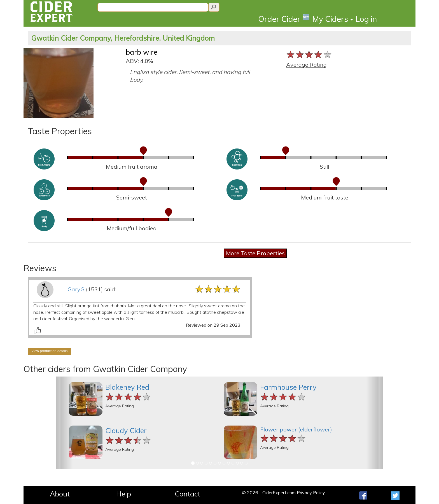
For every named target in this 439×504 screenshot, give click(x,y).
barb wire (142, 52)
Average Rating (306, 65)
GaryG (76, 289)
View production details (49, 351)
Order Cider (284, 19)
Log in (366, 19)
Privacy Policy (311, 493)
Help (124, 494)
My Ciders (333, 19)
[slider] (309, 54)
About (60, 494)
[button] (64, 423)
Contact (187, 494)
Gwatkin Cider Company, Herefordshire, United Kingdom (123, 38)
